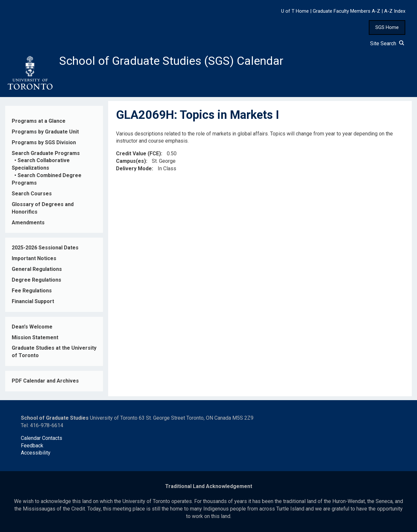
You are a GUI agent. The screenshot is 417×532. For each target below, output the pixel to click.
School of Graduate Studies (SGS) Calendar (172, 61)
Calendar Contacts (42, 438)
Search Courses (32, 194)
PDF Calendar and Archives (45, 381)
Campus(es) (131, 161)
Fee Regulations (32, 291)
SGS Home (387, 27)
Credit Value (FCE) (138, 154)
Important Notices (34, 259)
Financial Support (33, 301)
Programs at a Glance (39, 121)
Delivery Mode (134, 168)
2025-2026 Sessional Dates (45, 248)
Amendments (28, 223)
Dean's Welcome (32, 327)
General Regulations (37, 269)
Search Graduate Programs (46, 153)
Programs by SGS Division (44, 142)
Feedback (32, 446)
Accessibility (36, 453)
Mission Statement (35, 337)
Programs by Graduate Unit (45, 132)
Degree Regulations (36, 280)
